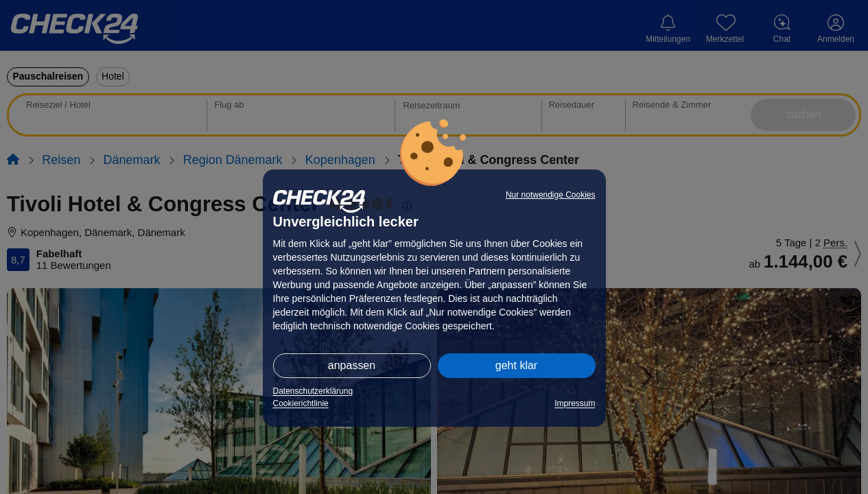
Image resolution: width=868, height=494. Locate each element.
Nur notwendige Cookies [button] (551, 195)
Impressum (575, 403)
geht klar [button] (516, 365)
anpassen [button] (352, 365)
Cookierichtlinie (301, 403)
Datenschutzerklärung (313, 391)
